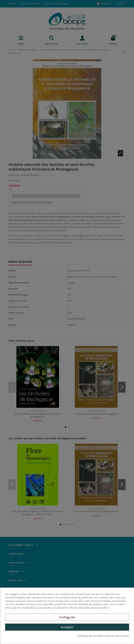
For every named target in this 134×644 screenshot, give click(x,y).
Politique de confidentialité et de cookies (103, 636)
